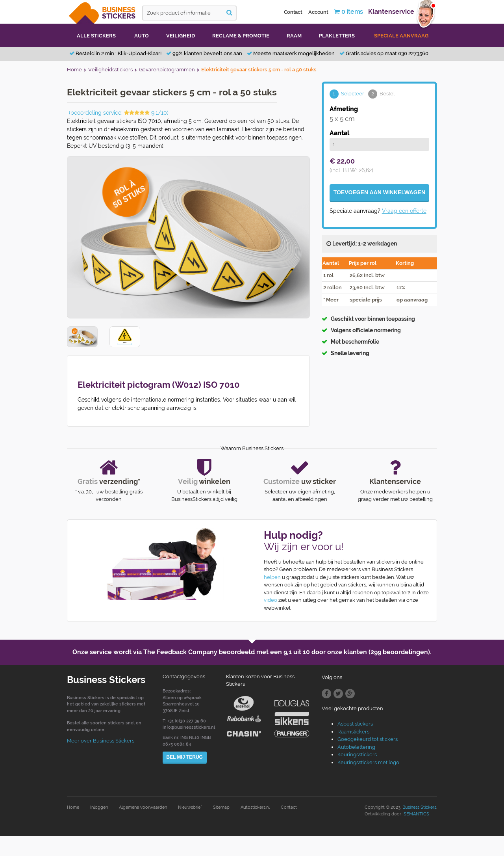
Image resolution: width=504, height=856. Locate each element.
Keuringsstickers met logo (368, 762)
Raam (294, 36)
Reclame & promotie (241, 36)
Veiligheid (181, 36)
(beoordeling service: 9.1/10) (119, 113)
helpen (272, 577)
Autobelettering (356, 747)
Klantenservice (391, 12)
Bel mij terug (185, 757)
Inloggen (99, 807)
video (271, 600)
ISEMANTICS (416, 814)
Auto (142, 36)
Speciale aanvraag (401, 36)
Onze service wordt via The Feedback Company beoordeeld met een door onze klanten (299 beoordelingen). (252, 652)
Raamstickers (353, 732)
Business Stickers (419, 807)
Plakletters (337, 36)
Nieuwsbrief (190, 807)
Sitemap (221, 807)
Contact (293, 12)
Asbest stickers (355, 724)
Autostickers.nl (255, 807)
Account (318, 12)
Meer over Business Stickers (101, 741)
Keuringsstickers (357, 755)
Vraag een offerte (404, 211)
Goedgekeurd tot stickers (368, 739)
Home (73, 807)
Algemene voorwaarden (143, 807)
